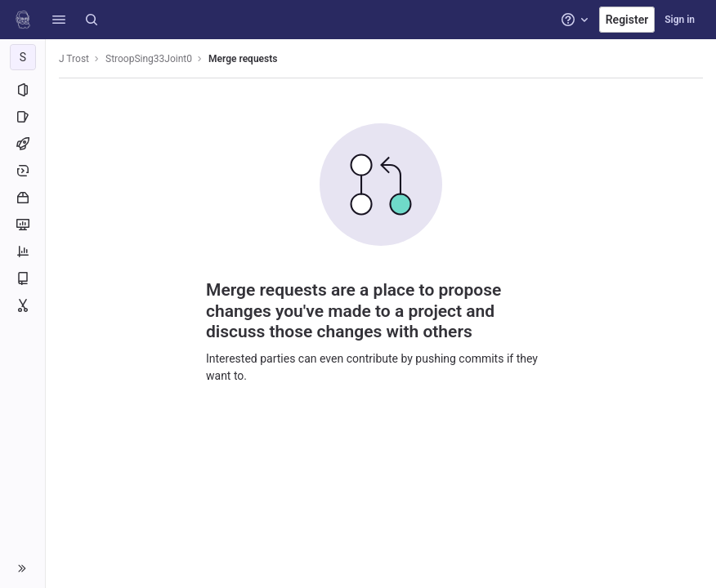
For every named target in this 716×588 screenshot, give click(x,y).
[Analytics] (22, 252)
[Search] (92, 20)
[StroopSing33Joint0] (23, 57)
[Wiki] (22, 278)
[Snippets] (22, 305)
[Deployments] (22, 171)
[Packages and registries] (22, 198)
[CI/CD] (22, 144)
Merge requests (243, 59)
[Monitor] (22, 225)
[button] (59, 20)
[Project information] (22, 90)
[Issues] (22, 117)
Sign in (680, 20)
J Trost (74, 59)
